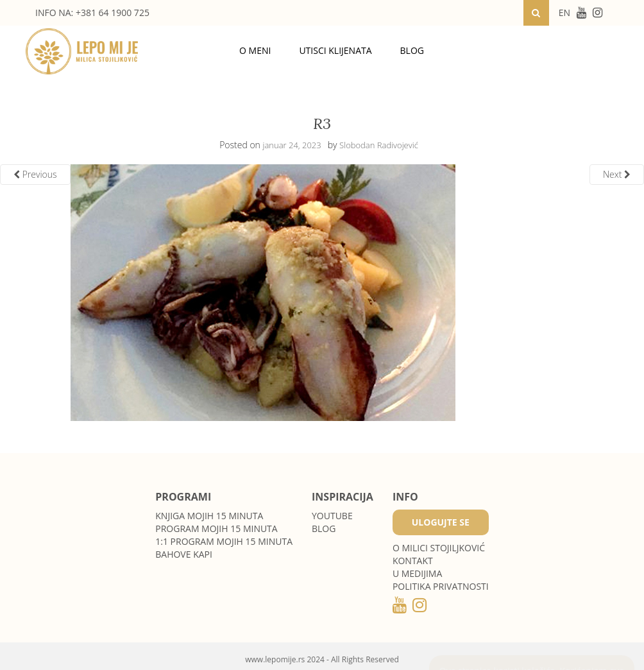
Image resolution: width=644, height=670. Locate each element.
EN (564, 13)
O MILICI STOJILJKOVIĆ (439, 548)
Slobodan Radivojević (379, 145)
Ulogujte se (441, 522)
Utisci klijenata (335, 50)
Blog (412, 50)
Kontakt (413, 561)
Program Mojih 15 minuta (216, 528)
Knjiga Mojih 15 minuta (209, 516)
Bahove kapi (184, 554)
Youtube (332, 516)
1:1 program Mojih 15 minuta (224, 541)
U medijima (417, 573)
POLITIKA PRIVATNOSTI (441, 586)
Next (617, 174)
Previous (35, 174)
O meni (255, 50)
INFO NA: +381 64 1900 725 (92, 13)
